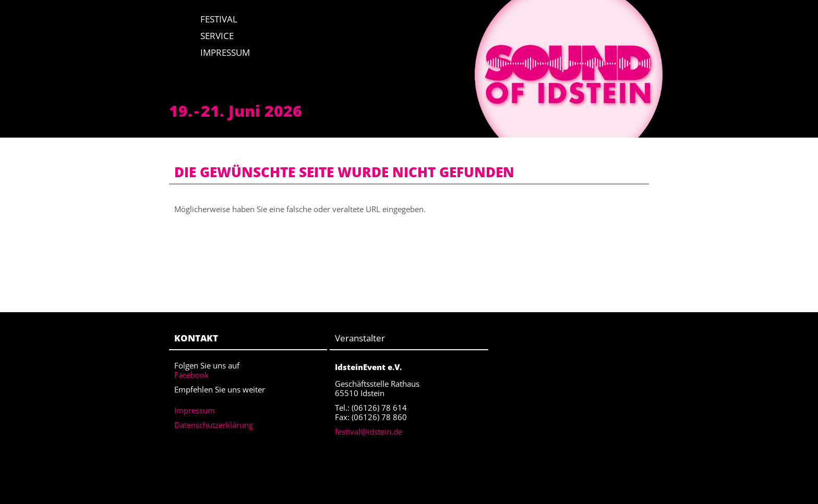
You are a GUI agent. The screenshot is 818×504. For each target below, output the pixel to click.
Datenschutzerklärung (214, 425)
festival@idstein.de (369, 432)
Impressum (225, 52)
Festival (219, 19)
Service (217, 36)
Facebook (191, 375)
